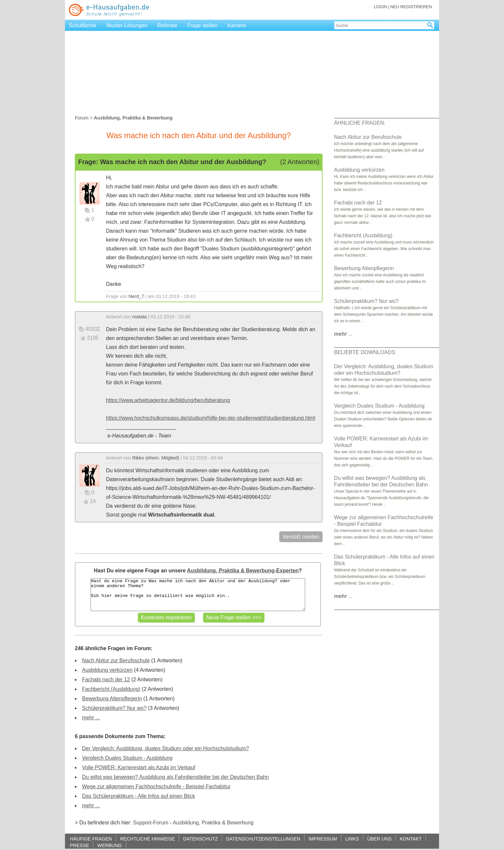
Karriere (237, 25)
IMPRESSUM (323, 839)
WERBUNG (109, 845)
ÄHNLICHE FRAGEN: (360, 123)
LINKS (352, 839)
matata (139, 317)
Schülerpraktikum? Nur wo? (114, 708)
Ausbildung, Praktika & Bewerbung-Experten (243, 571)
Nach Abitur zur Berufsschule (116, 660)
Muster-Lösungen (127, 25)
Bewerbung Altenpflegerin (112, 699)
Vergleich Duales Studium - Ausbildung (127, 758)
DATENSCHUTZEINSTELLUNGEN (263, 839)
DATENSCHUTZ (200, 839)
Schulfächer (83, 25)
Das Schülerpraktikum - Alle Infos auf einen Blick (138, 796)
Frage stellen (202, 25)
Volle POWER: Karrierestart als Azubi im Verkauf (139, 767)
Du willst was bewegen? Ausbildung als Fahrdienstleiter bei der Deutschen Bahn (175, 777)
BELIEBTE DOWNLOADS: (365, 352)
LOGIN (380, 7)
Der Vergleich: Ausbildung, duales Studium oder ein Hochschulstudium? (166, 748)
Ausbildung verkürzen (107, 670)
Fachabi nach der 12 (106, 680)
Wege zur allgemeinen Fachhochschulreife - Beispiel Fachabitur (156, 786)
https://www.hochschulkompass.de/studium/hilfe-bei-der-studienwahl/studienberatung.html (211, 418)
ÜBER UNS (379, 839)
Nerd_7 (136, 296)
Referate (167, 25)
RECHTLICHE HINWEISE (147, 839)
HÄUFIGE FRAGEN (91, 839)
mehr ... (91, 718)
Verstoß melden (301, 537)
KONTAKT (411, 839)
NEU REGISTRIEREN (411, 7)
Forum (82, 118)
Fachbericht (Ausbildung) (111, 689)
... (343, 334)
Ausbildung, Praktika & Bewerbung (213, 823)
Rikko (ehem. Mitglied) (156, 458)
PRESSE (79, 845)
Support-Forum (151, 823)
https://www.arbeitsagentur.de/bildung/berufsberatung (168, 400)
